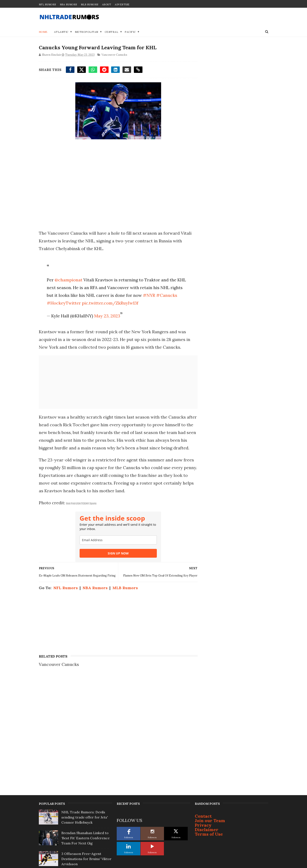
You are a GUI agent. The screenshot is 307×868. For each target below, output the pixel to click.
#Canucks (166, 295)
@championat (68, 280)
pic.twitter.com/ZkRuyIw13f (110, 303)
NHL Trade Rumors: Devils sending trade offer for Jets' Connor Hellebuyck (85, 713)
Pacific (130, 32)
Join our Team (210, 717)
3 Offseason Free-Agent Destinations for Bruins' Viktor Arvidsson (86, 755)
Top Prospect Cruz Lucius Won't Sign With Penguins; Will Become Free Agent (86, 796)
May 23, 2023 (107, 316)
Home (43, 32)
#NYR (149, 295)
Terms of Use (209, 730)
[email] (117, 548)
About (107, 5)
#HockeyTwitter (64, 303)
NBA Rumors (68, 5)
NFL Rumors (47, 5)
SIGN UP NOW (117, 561)
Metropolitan (87, 32)
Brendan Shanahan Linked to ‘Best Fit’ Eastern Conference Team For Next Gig (85, 734)
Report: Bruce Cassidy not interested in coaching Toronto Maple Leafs (83, 776)
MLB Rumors (90, 5)
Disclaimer (207, 726)
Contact (203, 712)
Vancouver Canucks (114, 55)
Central (112, 32)
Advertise (122, 5)
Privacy (203, 721)
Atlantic (61, 32)
